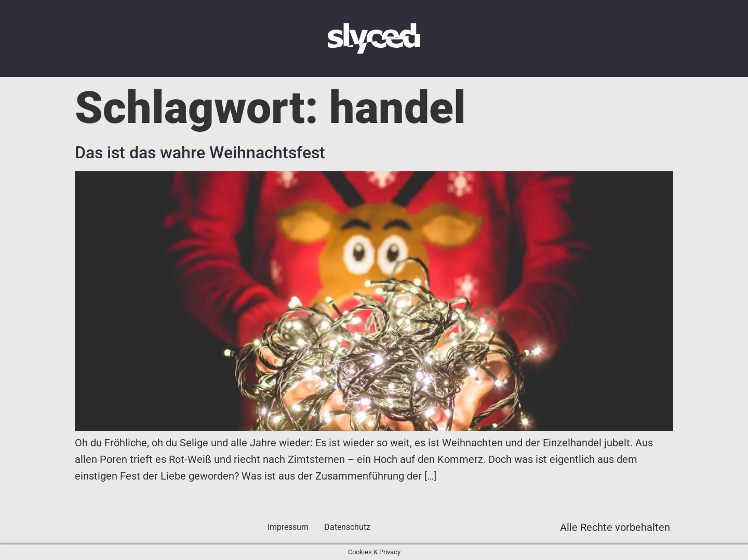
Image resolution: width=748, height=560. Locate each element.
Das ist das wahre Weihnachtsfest (200, 153)
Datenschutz (347, 527)
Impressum (288, 527)
